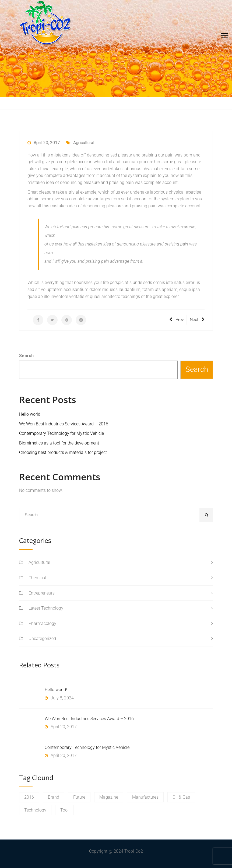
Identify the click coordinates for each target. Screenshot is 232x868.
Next (197, 320)
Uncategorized (42, 638)
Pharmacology (42, 623)
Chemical (37, 578)
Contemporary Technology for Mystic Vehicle (61, 433)
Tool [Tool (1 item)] (64, 810)
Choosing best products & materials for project (63, 452)
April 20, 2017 (44, 143)
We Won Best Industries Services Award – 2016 (64, 424)
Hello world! (30, 414)
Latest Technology (46, 608)
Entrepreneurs (42, 593)
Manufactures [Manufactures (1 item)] (145, 797)
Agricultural (80, 143)
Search (26, 356)
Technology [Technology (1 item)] (35, 810)
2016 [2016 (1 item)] (29, 797)
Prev (177, 320)
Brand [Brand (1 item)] (54, 797)
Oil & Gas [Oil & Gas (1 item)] (181, 797)
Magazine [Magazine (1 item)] (109, 797)
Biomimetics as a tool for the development (59, 443)
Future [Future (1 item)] (79, 797)
